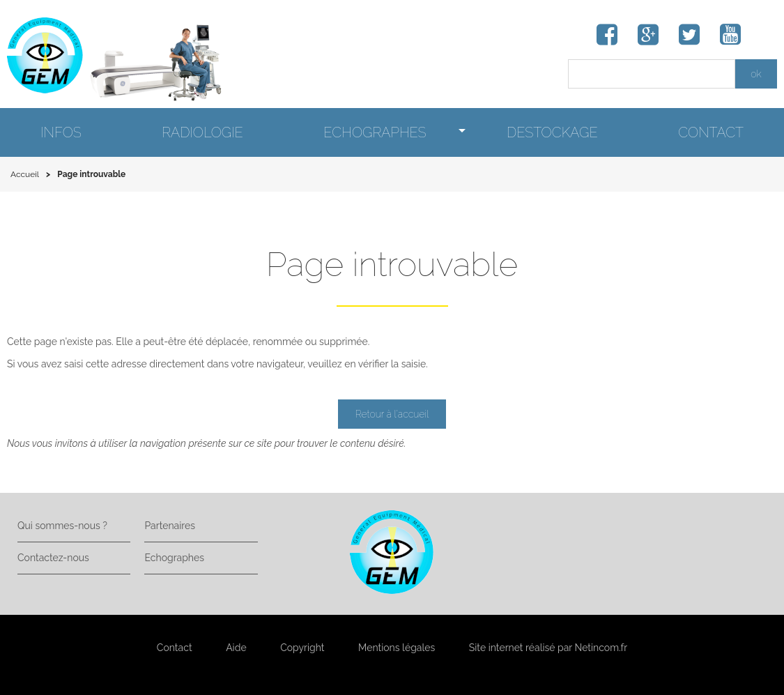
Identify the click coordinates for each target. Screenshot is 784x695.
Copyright (302, 648)
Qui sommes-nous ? (62, 526)
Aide (236, 648)
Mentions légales (397, 648)
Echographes (174, 558)
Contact (175, 648)
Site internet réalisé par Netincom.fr (548, 648)
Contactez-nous (53, 558)
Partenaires (169, 526)
